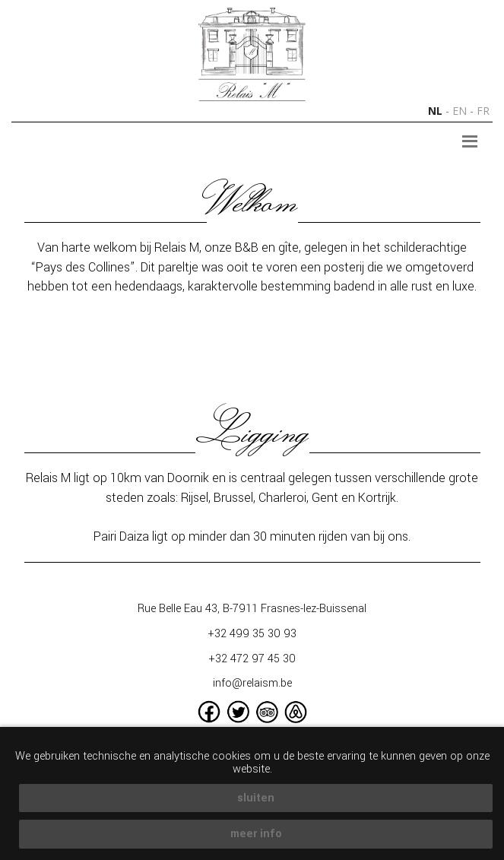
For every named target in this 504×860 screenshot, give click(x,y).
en (460, 111)
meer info (256, 834)
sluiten (256, 798)
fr (483, 111)
